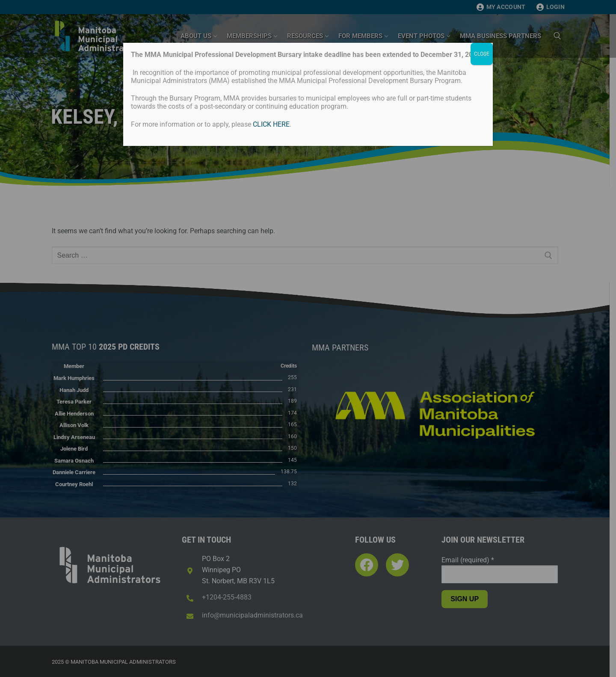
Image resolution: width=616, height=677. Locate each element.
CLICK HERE (271, 124)
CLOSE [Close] (482, 54)
